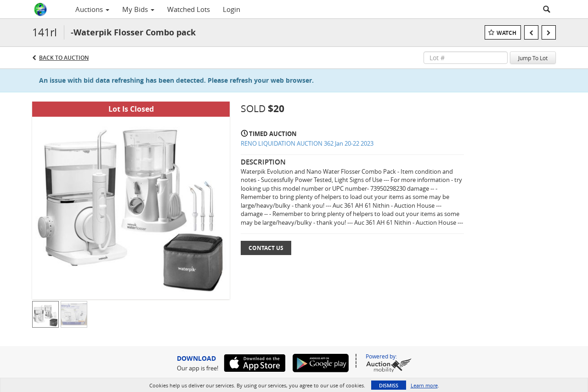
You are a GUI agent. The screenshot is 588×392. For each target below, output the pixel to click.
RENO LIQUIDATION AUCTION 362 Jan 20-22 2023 (307, 143)
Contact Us (266, 248)
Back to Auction (64, 58)
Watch (506, 33)
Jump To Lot (533, 58)
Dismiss (389, 385)
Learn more (424, 385)
